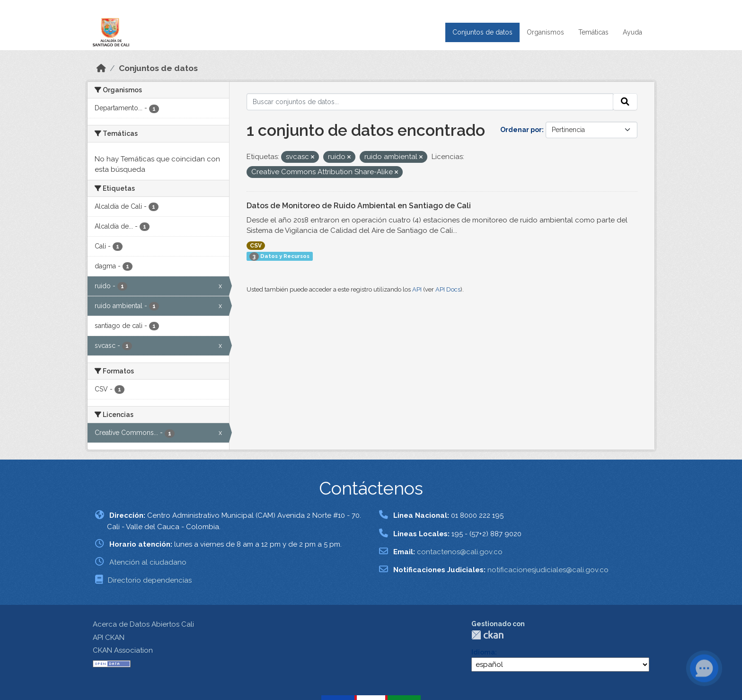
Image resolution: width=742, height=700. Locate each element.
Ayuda (632, 32)
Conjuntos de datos (482, 32)
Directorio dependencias (150, 580)
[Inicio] (101, 68)
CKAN (487, 635)
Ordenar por (521, 130)
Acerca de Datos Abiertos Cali (143, 624)
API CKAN (109, 638)
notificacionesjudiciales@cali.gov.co (548, 570)
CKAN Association (123, 650)
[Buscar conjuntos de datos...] (430, 102)
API (417, 289)
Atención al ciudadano (148, 562)
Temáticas (593, 32)
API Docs (448, 289)
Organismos (545, 32)
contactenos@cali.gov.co (460, 552)
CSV (256, 246)
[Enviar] (625, 102)
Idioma (483, 652)
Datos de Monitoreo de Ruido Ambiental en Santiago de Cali (359, 206)
